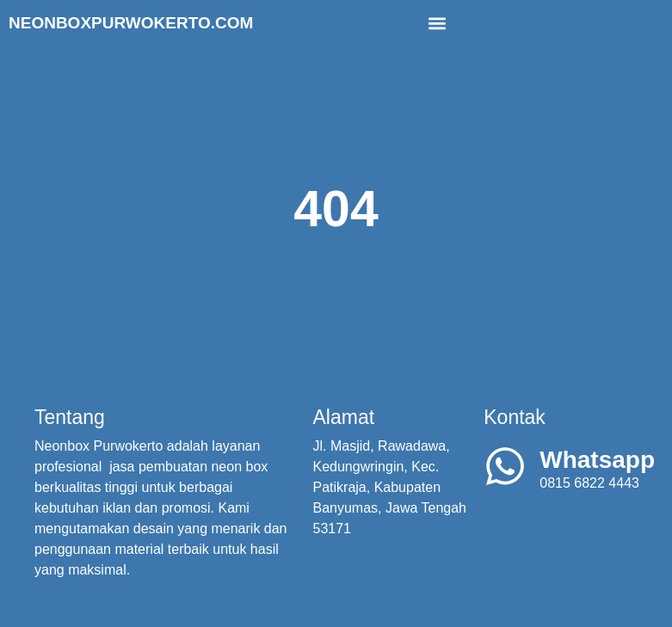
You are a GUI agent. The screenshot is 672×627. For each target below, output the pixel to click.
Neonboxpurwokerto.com (131, 23)
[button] (437, 23)
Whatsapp (597, 460)
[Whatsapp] (505, 466)
